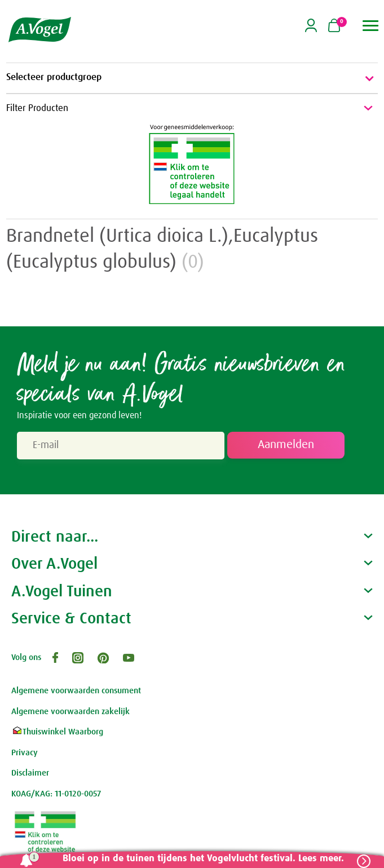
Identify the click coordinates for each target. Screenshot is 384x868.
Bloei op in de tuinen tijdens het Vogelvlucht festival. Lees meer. (203, 859)
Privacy (25, 753)
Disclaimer (30, 773)
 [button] (371, 26)
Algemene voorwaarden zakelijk (70, 712)
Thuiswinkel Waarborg (57, 732)
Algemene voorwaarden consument (76, 691)
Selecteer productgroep (192, 78)
